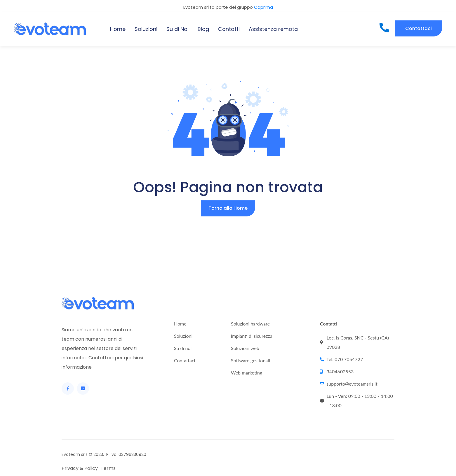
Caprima (263, 7)
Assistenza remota (273, 29)
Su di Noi (177, 29)
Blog (203, 29)
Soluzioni (146, 29)
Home (118, 29)
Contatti (229, 29)
